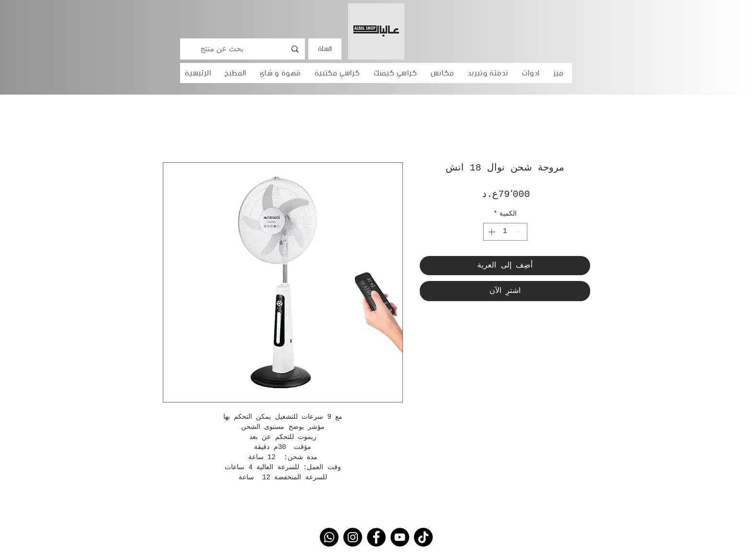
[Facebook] (376, 537)
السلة (325, 49)
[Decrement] (520, 232)
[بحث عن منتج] (243, 49)
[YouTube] (400, 537)
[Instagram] (353, 537)
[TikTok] (423, 537)
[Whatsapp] (329, 537)
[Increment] (491, 232)
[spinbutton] (505, 232)
